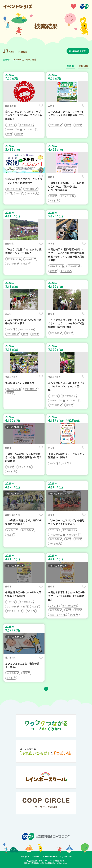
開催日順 (84, 66)
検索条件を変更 (79, 51)
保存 (41, 106)
